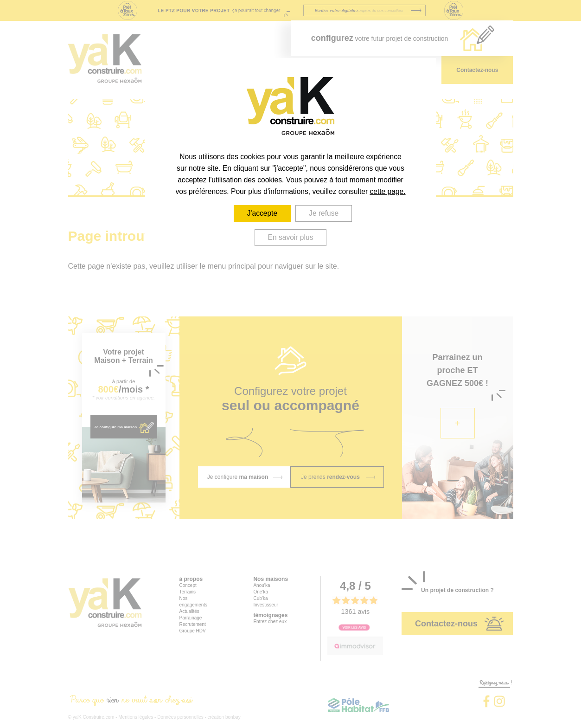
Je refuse (324, 213)
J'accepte (262, 213)
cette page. (387, 191)
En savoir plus (291, 237)
